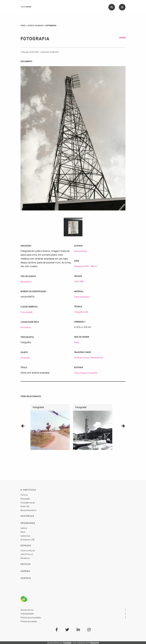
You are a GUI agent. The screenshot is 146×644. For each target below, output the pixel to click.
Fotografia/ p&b (81, 312)
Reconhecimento (28, 510)
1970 (76, 282)
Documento (26, 327)
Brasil (77, 342)
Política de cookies (29, 621)
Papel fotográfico (82, 297)
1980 (82, 282)
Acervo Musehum (36, 26)
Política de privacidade (31, 618)
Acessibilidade (27, 614)
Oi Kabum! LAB (27, 540)
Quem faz (25, 506)
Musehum (25, 558)
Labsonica (25, 536)
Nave (23, 532)
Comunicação (27, 312)
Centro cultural (28, 550)
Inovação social (28, 503)
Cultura (24, 495)
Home (23, 26)
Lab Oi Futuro (27, 554)
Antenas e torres (82, 358)
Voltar (122, 38)
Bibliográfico (26, 282)
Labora (24, 528)
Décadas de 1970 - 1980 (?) (86, 266)
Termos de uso (27, 610)
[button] (23, 426)
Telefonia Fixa (97, 358)
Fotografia (25, 358)
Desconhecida (80, 251)
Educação (25, 499)
